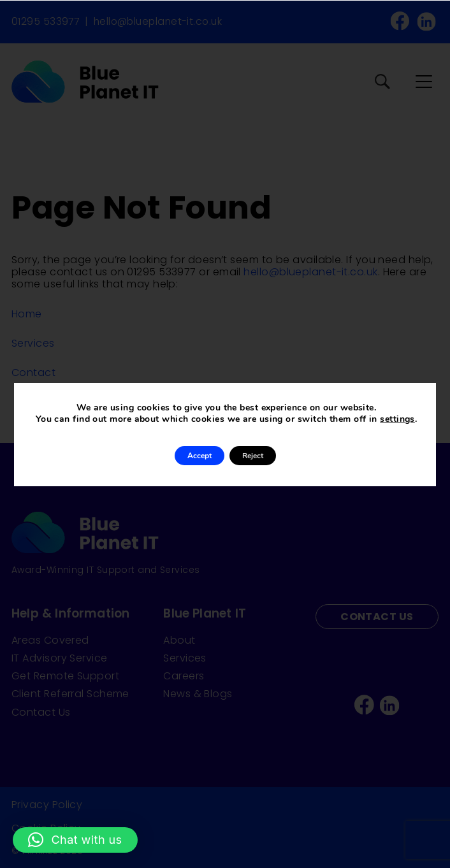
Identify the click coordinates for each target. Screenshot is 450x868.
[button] (75, 840)
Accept (200, 456)
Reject (253, 456)
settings (397, 419)
